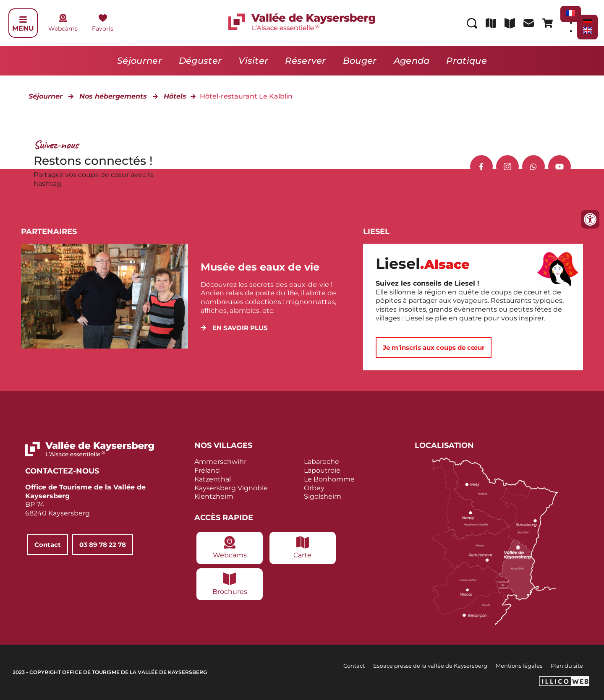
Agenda (412, 61)
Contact (354, 666)
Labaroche (322, 462)
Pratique (466, 61)
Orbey (314, 488)
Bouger (360, 61)
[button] (234, 328)
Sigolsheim (323, 496)
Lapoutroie (322, 470)
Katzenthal (213, 479)
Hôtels (175, 96)
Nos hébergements (113, 96)
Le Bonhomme (329, 479)
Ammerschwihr (220, 462)
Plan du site (567, 666)
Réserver (305, 61)
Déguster (200, 61)
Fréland (207, 470)
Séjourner (140, 61)
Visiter (253, 61)
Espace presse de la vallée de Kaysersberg (430, 666)
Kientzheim (214, 496)
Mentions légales (519, 666)
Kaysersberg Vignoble (231, 488)
